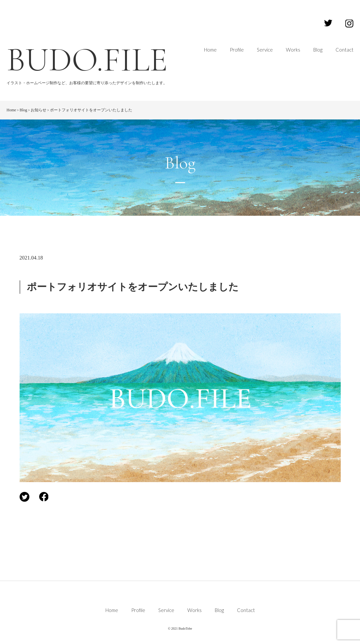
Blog (318, 50)
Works (293, 50)
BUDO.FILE (87, 60)
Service (265, 50)
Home (210, 50)
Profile (237, 50)
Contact (344, 50)
